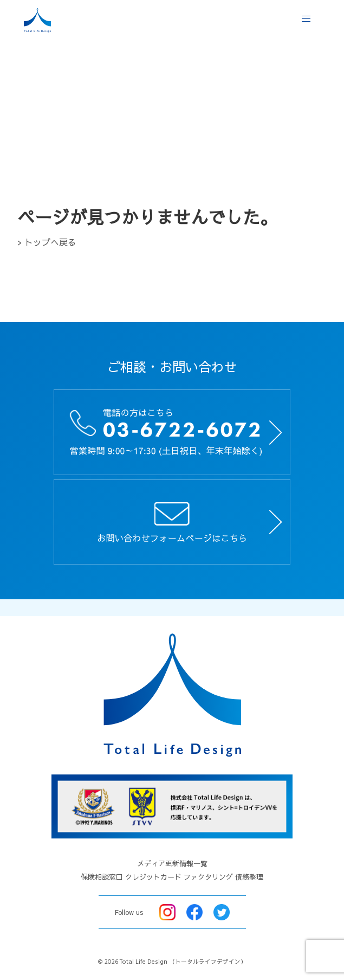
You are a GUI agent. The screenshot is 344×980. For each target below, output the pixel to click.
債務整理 (249, 877)
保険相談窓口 (102, 877)
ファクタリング (208, 877)
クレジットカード (153, 877)
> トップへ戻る (47, 242)
